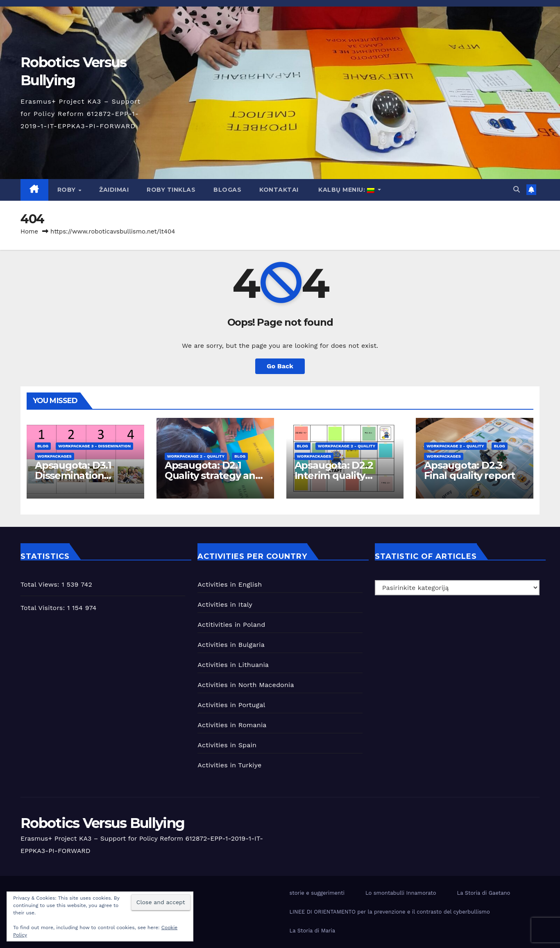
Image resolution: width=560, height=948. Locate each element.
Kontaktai (279, 190)
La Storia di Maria (313, 931)
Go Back (280, 366)
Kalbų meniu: (347, 190)
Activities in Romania (232, 725)
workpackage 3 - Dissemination (94, 446)
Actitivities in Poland (231, 625)
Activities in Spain (227, 745)
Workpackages (54, 456)
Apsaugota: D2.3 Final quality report (469, 470)
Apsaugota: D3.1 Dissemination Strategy (73, 475)
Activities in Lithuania (233, 665)
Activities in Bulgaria (231, 645)
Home (29, 231)
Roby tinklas (171, 190)
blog (43, 446)
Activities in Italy (225, 604)
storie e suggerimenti (317, 893)
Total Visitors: (44, 608)
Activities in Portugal (231, 705)
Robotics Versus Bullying (102, 823)
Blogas (227, 190)
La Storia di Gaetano (483, 893)
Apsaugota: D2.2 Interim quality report (334, 475)
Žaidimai (114, 190)
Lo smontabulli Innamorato (401, 893)
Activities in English (230, 584)
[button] (517, 189)
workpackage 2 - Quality (196, 456)
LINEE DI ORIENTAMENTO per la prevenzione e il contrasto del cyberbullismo (390, 912)
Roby (68, 190)
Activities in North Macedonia (246, 685)
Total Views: (41, 584)
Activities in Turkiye (229, 765)
